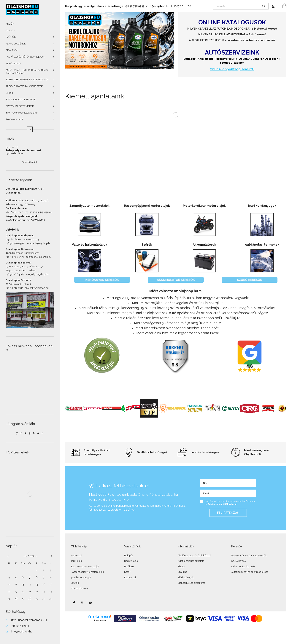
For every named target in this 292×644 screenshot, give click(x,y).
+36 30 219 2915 (14, 288)
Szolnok (239, 63)
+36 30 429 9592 (15, 243)
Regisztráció (131, 561)
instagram (82, 603)
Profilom (129, 567)
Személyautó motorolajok (85, 567)
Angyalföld (205, 59)
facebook (74, 603)
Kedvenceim (131, 577)
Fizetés (182, 567)
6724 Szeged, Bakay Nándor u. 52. (25, 267)
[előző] (8, 556)
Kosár (127, 572)
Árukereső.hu (100, 621)
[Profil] (273, 6)
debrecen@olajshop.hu (39, 257)
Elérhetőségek (186, 577)
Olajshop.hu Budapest (19, 235)
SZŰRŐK (11, 37)
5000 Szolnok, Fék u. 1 (18, 284)
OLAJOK (10, 30)
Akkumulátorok (79, 588)
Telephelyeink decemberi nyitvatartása (23, 152)
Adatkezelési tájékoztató (191, 561)
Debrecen (272, 59)
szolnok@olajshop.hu (37, 288)
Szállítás (182, 572)
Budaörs (256, 59)
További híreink (30, 162)
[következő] (52, 556)
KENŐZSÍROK (13, 64)
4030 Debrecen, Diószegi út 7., (23, 253)
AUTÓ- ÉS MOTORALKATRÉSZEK (24, 86)
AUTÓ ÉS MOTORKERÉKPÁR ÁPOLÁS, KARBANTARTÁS (27, 72)
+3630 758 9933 (21, 626)
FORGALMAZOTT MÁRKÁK (21, 99)
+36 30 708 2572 (15, 257)
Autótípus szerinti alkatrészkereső (250, 572)
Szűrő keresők (239, 561)
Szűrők (75, 583)
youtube (90, 603)
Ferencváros (223, 59)
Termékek (76, 561)
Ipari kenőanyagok (81, 577)
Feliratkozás (228, 513)
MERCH (10, 93)
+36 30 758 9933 (36, 220)
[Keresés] (241, 6)
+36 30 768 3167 (15, 274)
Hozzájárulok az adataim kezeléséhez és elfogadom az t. (230, 503)
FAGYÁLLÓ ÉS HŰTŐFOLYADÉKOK (25, 57)
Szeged (225, 63)
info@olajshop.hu (15, 220)
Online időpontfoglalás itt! (232, 69)
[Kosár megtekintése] (282, 6)
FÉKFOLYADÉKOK (16, 44)
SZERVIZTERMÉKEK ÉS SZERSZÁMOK (27, 80)
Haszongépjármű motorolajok (87, 572)
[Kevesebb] (30, 129)
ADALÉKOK (12, 50)
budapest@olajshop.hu (38, 243)
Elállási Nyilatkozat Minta (192, 583)
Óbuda (243, 59)
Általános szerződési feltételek (195, 556)
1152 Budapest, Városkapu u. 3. (23, 239)
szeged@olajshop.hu (37, 274)
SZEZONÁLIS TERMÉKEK (20, 106)
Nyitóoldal (76, 556)
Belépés (129, 556)
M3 (235, 59)
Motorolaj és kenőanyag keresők (249, 556)
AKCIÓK (10, 24)
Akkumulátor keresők (243, 567)
